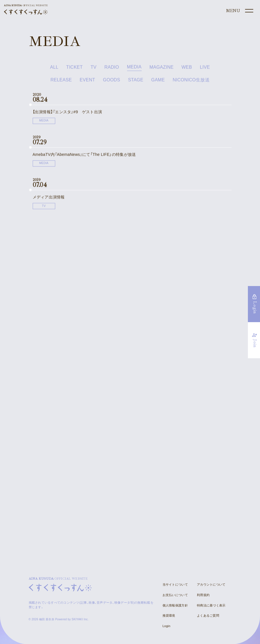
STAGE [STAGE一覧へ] (135, 81)
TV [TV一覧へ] (94, 69)
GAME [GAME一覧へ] (158, 81)
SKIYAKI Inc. (80, 619)
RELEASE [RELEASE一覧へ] (61, 81)
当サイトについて (175, 584)
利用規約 (203, 595)
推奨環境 (169, 615)
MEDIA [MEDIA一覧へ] (134, 69)
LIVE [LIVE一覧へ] (205, 69)
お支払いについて (175, 595)
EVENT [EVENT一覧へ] (87, 81)
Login (166, 626)
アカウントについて (211, 584)
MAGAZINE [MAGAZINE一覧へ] (162, 69)
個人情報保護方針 (175, 605)
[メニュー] (239, 11)
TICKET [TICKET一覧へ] (74, 69)
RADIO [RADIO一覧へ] (112, 69)
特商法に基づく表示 (211, 605)
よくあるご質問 (208, 615)
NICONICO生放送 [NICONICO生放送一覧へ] (191, 81)
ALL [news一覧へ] (54, 69)
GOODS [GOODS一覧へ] (112, 81)
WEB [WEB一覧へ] (187, 69)
